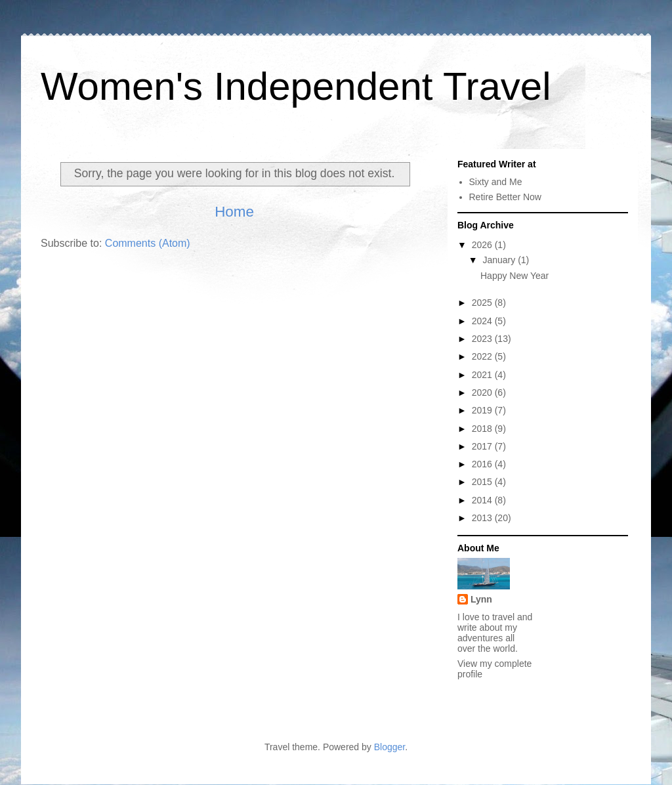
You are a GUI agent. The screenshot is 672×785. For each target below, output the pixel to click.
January (500, 260)
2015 (483, 482)
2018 (483, 429)
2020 (483, 392)
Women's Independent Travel (296, 86)
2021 (483, 375)
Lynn (481, 599)
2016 (483, 464)
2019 (483, 410)
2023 (483, 339)
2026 (483, 245)
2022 (483, 356)
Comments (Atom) (148, 243)
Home (234, 212)
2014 (483, 500)
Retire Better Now (505, 197)
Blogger (389, 747)
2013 (483, 518)
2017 (483, 446)
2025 (483, 303)
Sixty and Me (496, 182)
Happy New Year (514, 276)
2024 (483, 321)
